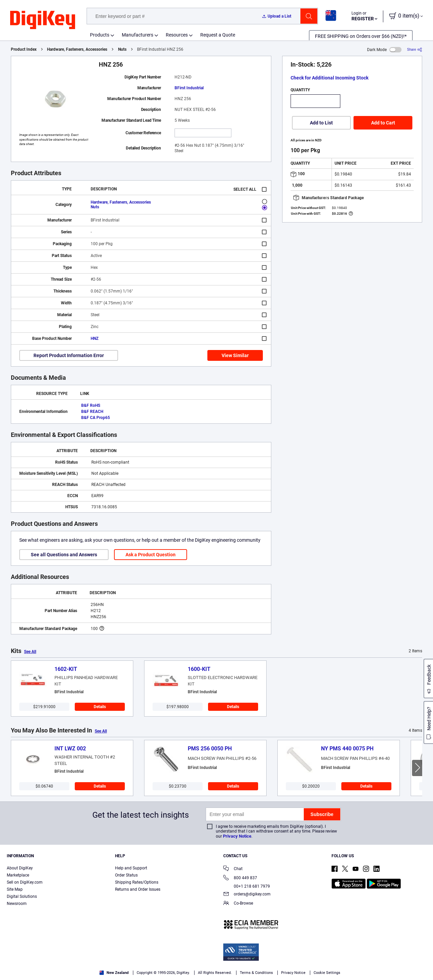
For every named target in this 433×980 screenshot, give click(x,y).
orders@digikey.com (247, 895)
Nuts (122, 49)
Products (100, 35)
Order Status (126, 875)
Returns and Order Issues (138, 889)
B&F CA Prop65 (96, 418)
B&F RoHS (91, 405)
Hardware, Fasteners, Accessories (77, 49)
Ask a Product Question (151, 555)
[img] (43, 20)
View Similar (235, 355)
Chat (233, 869)
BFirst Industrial (189, 88)
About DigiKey (20, 868)
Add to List (321, 123)
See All (30, 652)
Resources (177, 35)
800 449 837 (240, 878)
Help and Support (131, 868)
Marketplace (18, 875)
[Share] (415, 50)
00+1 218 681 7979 (247, 886)
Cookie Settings (327, 973)
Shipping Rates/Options (137, 882)
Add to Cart (383, 123)
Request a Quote (218, 35)
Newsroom (17, 904)
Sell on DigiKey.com (25, 882)
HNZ (95, 339)
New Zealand (114, 973)
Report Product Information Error (69, 355)
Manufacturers (138, 35)
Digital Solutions (22, 896)
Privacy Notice (237, 836)
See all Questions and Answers (64, 555)
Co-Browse (238, 904)
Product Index (24, 49)
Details (100, 707)
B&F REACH (92, 412)
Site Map (15, 889)
